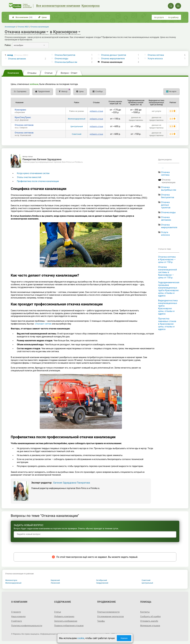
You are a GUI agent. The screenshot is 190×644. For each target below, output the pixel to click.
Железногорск (11, 580)
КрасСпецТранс (23, 117)
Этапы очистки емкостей (29, 177)
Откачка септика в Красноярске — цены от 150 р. (167, 259)
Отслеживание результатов (111, 616)
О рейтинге (17, 621)
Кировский (55, 580)
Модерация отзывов (150, 626)
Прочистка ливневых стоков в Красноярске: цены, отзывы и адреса (167, 324)
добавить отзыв (96, 111)
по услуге (159, 17)
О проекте (16, 612)
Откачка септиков (24, 125)
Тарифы (101, 621)
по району (173, 17)
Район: (8, 45)
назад (18, 55)
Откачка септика (156, 55)
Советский (77, 134)
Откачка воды (61, 59)
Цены (43, 17)
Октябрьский (102, 580)
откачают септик (43, 324)
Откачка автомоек (17, 59)
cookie (81, 638)
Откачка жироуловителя (113, 59)
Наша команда (18, 616)
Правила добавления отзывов (69, 626)
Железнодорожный (77, 119)
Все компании (22, 17)
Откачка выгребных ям (66, 62)
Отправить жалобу (149, 621)
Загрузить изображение (66, 621)
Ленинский (55, 583)
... (163, 167)
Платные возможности (108, 612)
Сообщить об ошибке (150, 616)
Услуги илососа (155, 59)
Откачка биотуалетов (65, 55)
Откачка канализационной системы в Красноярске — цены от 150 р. (167, 272)
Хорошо (124, 638)
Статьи (58, 612)
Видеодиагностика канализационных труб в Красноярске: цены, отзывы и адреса (168, 307)
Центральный (77, 126)
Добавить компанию (64, 616)
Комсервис (20, 110)
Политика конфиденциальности (27, 626)
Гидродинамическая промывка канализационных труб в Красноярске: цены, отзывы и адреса (169, 289)
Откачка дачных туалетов (114, 55)
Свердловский (102, 583)
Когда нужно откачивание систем (33, 173)
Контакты (145, 612)
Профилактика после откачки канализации (38, 181)
